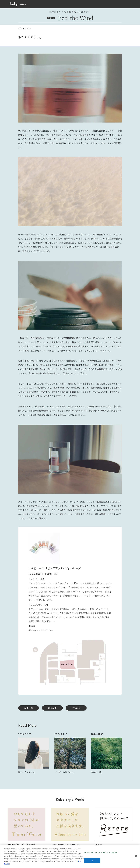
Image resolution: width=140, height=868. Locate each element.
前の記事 (52, 708)
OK (92, 861)
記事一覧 (29, 708)
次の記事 (76, 708)
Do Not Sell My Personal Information (100, 852)
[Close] (136, 856)
